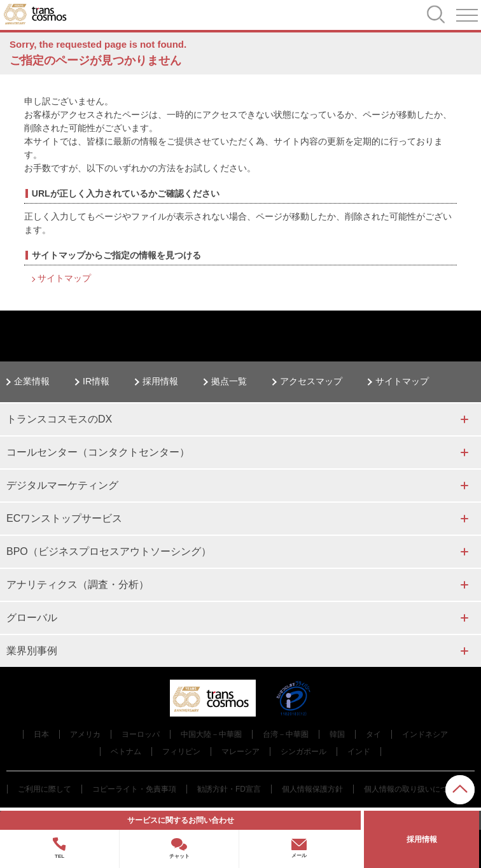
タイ (373, 734)
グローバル (32, 618)
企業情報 (32, 381)
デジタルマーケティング (62, 485)
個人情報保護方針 (312, 789)
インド (359, 752)
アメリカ (85, 734)
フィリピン (181, 752)
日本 (41, 734)
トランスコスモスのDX (59, 419)
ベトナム (126, 752)
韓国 (337, 734)
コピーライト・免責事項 (134, 789)
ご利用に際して (45, 789)
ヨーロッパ (141, 734)
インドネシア (425, 734)
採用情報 (160, 381)
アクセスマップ (311, 381)
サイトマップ (64, 278)
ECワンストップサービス (64, 518)
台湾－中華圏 (286, 734)
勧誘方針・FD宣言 (229, 789)
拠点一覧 (229, 381)
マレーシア (240, 752)
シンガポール (303, 752)
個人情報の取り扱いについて (414, 789)
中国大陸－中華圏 (211, 734)
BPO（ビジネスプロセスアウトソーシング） (109, 551)
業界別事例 (32, 651)
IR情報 (96, 381)
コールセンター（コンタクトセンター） (98, 452)
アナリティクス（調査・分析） (78, 584)
